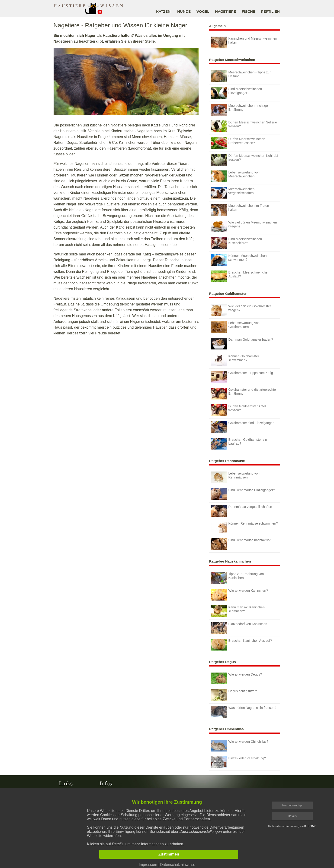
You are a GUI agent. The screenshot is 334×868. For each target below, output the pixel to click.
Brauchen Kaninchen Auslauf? (241, 645)
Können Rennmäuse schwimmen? (244, 527)
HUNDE (184, 11)
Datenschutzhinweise (178, 865)
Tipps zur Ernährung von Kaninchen (237, 578)
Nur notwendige (292, 805)
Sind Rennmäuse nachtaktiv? (241, 544)
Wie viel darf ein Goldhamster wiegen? (241, 310)
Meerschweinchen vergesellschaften (233, 193)
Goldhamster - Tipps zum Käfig (242, 377)
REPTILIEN (270, 11)
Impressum (148, 865)
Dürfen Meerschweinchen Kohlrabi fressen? (244, 160)
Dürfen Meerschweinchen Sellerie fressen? (244, 126)
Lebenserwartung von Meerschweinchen (235, 176)
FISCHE (248, 11)
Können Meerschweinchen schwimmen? (239, 260)
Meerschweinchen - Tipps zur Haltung (241, 76)
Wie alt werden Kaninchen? (239, 595)
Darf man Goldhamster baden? (242, 344)
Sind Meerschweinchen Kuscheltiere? (236, 243)
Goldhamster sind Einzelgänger (242, 427)
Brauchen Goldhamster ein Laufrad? (239, 444)
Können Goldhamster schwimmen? (235, 360)
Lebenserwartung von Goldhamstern (235, 327)
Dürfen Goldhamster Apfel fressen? (238, 410)
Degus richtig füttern (234, 695)
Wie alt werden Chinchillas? (239, 746)
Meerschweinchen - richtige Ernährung (239, 110)
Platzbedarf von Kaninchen (239, 628)
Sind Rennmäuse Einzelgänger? (243, 494)
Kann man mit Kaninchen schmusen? (238, 611)
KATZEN (163, 11)
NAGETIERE (225, 11)
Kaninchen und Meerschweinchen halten (244, 42)
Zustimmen (169, 854)
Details (292, 816)
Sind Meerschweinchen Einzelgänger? (236, 93)
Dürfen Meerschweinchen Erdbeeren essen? (238, 143)
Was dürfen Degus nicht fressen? (243, 712)
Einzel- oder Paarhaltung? (238, 762)
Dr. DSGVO (310, 826)
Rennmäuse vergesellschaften (241, 511)
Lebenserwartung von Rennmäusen (235, 477)
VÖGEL (203, 11)
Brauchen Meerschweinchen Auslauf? (240, 276)
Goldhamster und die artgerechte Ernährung (243, 394)
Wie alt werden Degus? (236, 678)
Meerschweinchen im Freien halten (240, 210)
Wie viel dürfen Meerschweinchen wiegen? (244, 226)
